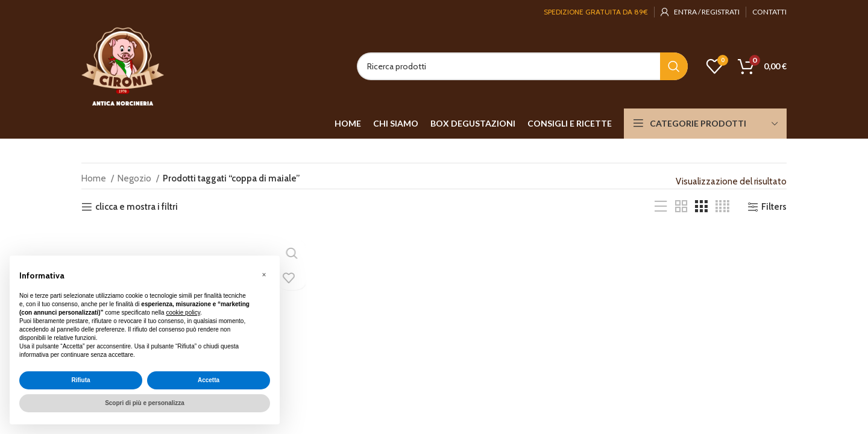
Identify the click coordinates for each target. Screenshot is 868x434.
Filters (774, 207)
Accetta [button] (209, 380)
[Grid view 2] (681, 207)
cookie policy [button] (183, 313)
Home (95, 178)
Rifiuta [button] (80, 380)
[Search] (522, 66)
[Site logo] (123, 66)
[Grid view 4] (722, 207)
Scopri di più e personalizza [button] (145, 403)
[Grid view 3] (701, 207)
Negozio (135, 178)
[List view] (661, 207)
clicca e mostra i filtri (137, 207)
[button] (264, 275)
